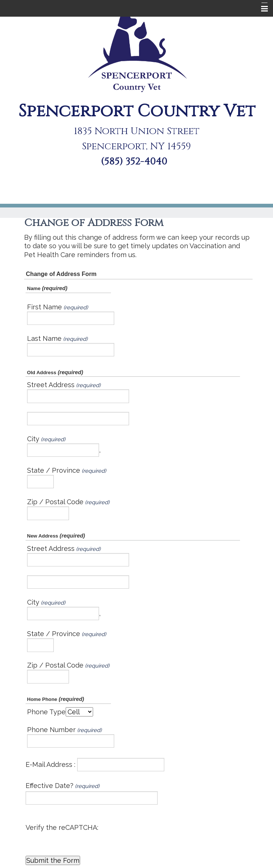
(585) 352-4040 (134, 162)
